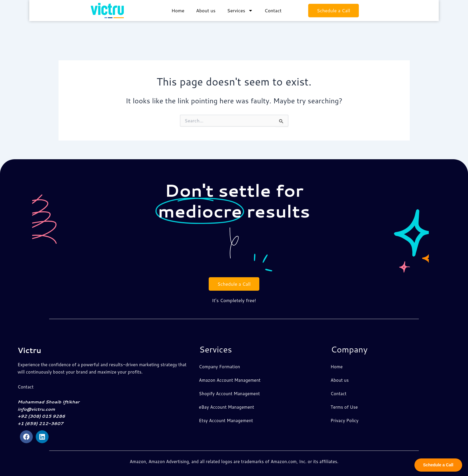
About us (206, 9)
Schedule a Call (334, 9)
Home (178, 9)
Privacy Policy (344, 421)
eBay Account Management (227, 407)
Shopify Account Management (229, 394)
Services (240, 9)
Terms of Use (344, 407)
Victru (32, 350)
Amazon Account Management (230, 380)
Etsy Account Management (226, 421)
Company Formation (220, 367)
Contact (273, 9)
